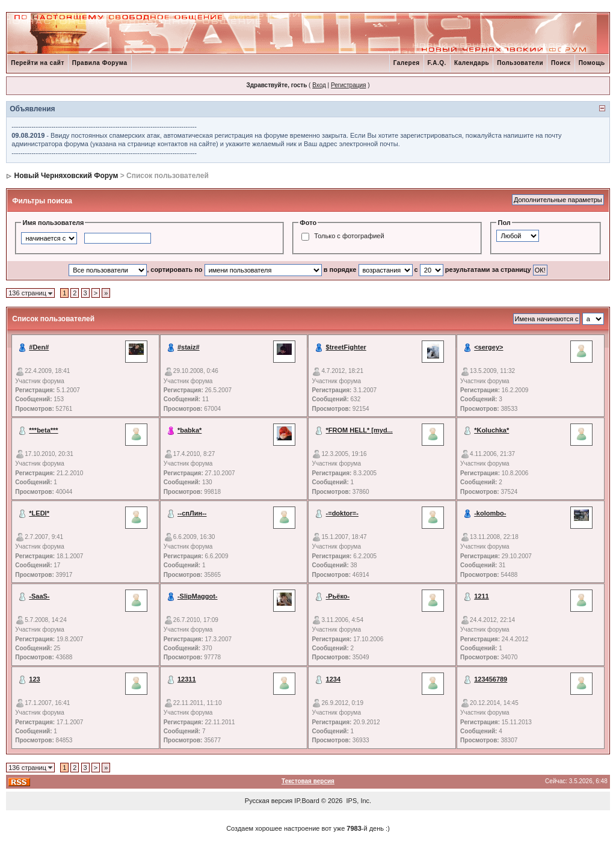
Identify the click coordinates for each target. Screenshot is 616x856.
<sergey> (488, 347)
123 (34, 679)
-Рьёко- (338, 596)
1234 (333, 679)
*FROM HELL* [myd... (359, 430)
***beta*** (43, 430)
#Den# (39, 347)
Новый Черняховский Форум (66, 176)
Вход (319, 85)
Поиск (561, 63)
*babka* (189, 430)
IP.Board (306, 801)
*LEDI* (39, 513)
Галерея (407, 63)
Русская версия (269, 801)
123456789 (491, 679)
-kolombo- (490, 513)
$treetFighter (346, 347)
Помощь (592, 63)
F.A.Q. (437, 63)
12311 (187, 679)
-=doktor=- (342, 513)
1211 (481, 596)
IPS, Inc (358, 801)
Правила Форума (100, 63)
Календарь (472, 63)
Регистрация (348, 85)
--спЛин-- (192, 513)
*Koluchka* (491, 430)
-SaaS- (39, 596)
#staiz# (189, 347)
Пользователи (520, 63)
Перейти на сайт (38, 63)
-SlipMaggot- (198, 596)
